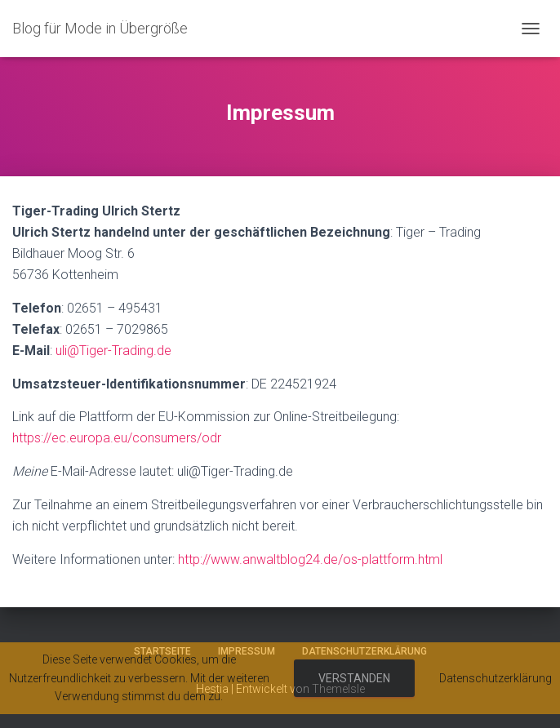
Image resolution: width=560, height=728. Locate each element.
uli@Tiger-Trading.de (113, 351)
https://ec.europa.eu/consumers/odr (117, 438)
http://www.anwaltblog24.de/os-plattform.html (310, 559)
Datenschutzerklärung (496, 678)
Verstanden (354, 678)
